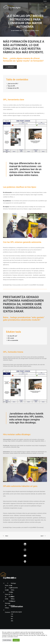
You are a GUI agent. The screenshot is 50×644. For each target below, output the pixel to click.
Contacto (8, 612)
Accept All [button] (16, 640)
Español (45, 1)
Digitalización (30, 31)
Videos (37, 31)
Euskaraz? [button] (10, 67)
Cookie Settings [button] (7, 640)
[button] (46, 7)
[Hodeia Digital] (12, 7)
